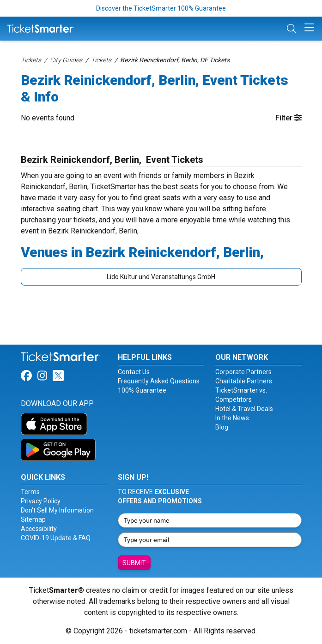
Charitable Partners (244, 381)
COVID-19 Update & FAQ (56, 538)
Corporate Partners (243, 372)
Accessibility (39, 529)
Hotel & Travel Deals (244, 409)
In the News (232, 418)
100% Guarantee (142, 390)
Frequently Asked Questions (159, 381)
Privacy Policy (41, 501)
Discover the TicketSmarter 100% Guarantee (161, 8)
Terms (30, 492)
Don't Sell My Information (57, 510)
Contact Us (134, 372)
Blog (222, 427)
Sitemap (33, 519)
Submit (134, 563)
